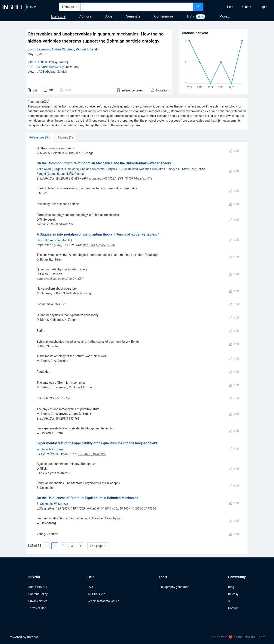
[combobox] (137, 7)
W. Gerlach (44, 449)
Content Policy (38, 594)
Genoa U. (54, 174)
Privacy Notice (38, 601)
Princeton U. (63, 240)
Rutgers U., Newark (65, 169)
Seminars (133, 16)
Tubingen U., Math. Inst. (181, 169)
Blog (231, 587)
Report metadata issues (103, 601)
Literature (58, 16)
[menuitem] (230, 7)
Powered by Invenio (23, 637)
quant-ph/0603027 (104, 178)
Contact (233, 608)
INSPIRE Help (96, 594)
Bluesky (233, 594)
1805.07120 (46, 62)
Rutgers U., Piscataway (122, 169)
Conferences (164, 16)
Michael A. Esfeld (87, 49)
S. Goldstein (45, 504)
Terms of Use (37, 608)
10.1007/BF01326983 (92, 454)
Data (191, 16)
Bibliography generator (174, 587)
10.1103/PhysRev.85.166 (99, 245)
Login (263, 7)
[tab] (40, 137)
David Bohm (45, 240)
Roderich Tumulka (151, 169)
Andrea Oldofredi (63, 49)
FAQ (90, 587)
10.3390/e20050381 (47, 67)
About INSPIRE (38, 587)
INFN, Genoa (75, 174)
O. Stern (57, 449)
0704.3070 (104, 508)
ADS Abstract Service (53, 72)
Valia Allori (44, 169)
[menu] (239, 7)
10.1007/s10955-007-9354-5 (138, 508)
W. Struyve (61, 504)
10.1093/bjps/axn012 (138, 178)
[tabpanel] (137, 348)
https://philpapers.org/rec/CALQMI (61, 279)
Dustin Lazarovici (39, 49)
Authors (85, 16)
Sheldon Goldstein (93, 169)
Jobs (109, 16)
